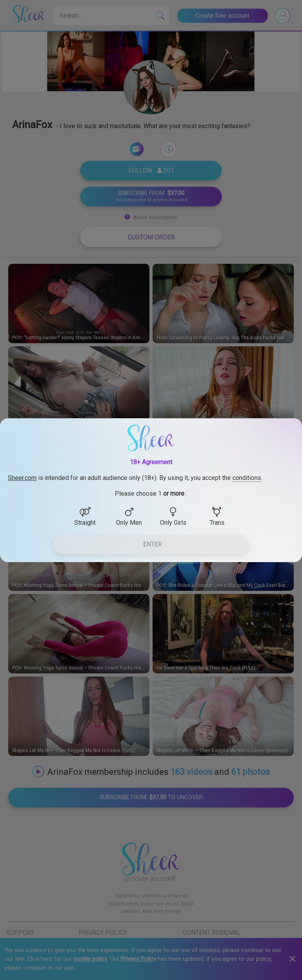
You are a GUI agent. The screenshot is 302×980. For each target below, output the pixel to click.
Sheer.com (22, 478)
